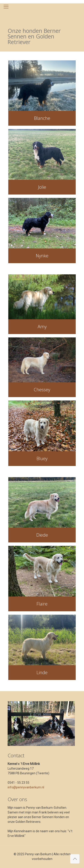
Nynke (42, 256)
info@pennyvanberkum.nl (26, 787)
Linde (42, 672)
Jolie (42, 187)
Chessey (42, 390)
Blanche (42, 118)
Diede (42, 535)
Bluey (42, 458)
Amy (42, 327)
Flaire (42, 604)
